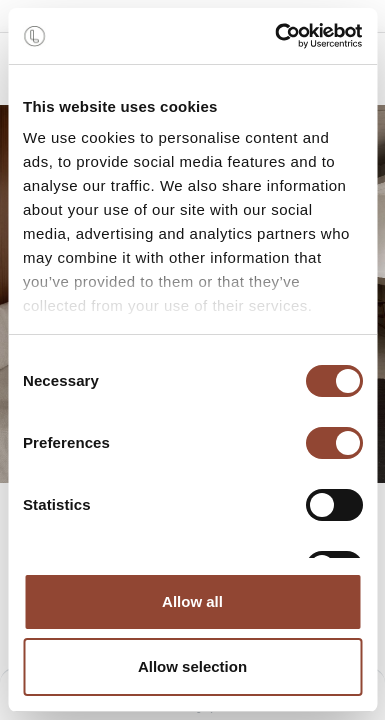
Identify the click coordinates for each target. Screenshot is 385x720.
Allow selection (192, 666)
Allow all (192, 601)
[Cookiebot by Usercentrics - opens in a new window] (276, 36)
